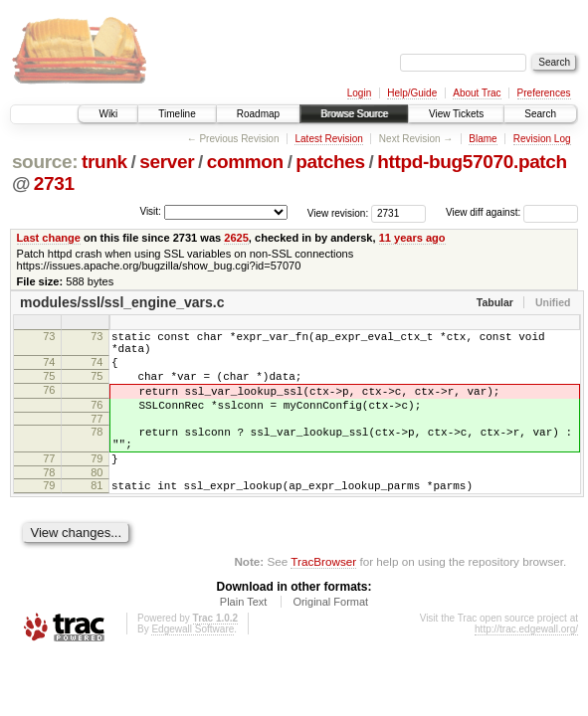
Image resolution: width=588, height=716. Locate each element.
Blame (483, 139)
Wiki (108, 114)
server (167, 162)
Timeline (177, 114)
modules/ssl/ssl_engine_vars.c (122, 302)
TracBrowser (323, 594)
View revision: (338, 212)
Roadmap (258, 114)
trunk (104, 162)
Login (359, 93)
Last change (49, 238)
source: (45, 162)
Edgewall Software (193, 662)
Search (540, 114)
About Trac (477, 93)
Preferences (544, 93)
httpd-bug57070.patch (472, 162)
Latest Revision (328, 139)
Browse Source (354, 114)
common (245, 162)
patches (330, 162)
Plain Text (244, 634)
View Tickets (456, 114)
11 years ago (412, 238)
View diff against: (512, 212)
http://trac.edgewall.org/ (526, 662)
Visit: (150, 211)
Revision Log (542, 139)
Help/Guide (412, 93)
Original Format (330, 634)
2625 (236, 238)
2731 (54, 183)
